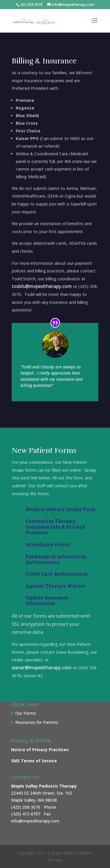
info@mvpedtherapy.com (35, 821)
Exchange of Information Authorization (56, 559)
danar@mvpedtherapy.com (42, 668)
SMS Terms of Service (34, 761)
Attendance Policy (48, 544)
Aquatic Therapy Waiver (55, 586)
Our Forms (26, 713)
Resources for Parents (37, 722)
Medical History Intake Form (61, 509)
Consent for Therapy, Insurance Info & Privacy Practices (55, 526)
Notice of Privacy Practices (40, 750)
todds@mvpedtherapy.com (42, 286)
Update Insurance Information (47, 600)
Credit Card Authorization (57, 574)
